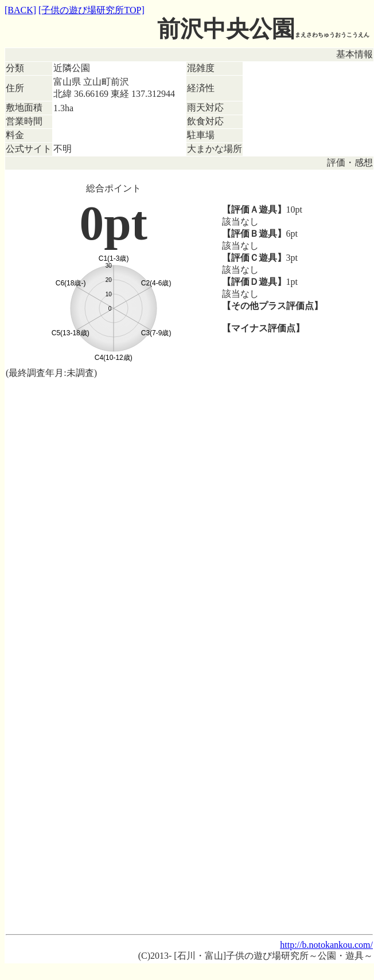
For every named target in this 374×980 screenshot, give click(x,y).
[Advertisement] (189, 469)
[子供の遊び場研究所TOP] (91, 10)
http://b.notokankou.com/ (326, 945)
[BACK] (20, 10)
